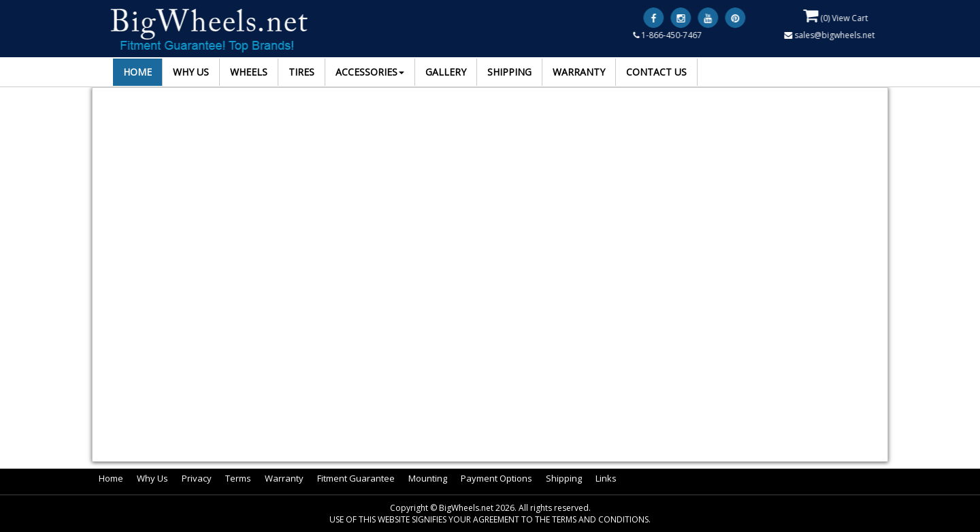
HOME (137, 72)
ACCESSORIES (370, 72)
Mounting (428, 478)
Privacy (197, 478)
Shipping (564, 478)
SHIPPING (509, 72)
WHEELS (249, 72)
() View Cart (836, 16)
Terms (238, 478)
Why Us (152, 478)
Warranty (284, 478)
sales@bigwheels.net (830, 35)
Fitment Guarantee (356, 478)
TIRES (301, 72)
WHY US (191, 72)
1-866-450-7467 (668, 35)
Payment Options (496, 478)
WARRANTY (579, 72)
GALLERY (446, 72)
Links (606, 478)
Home (111, 478)
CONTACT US (656, 72)
